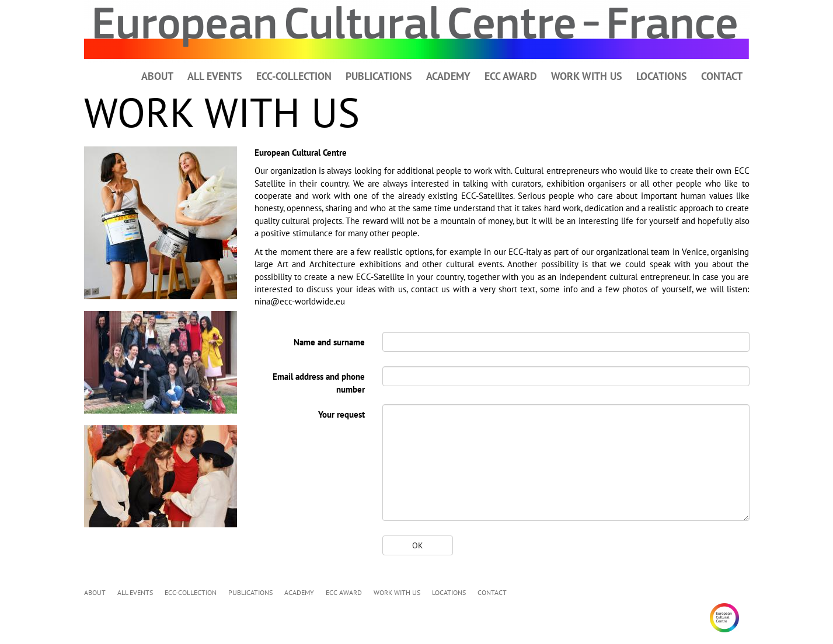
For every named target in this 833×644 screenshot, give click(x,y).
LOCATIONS (662, 76)
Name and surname (329, 342)
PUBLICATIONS (379, 76)
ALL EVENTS (215, 76)
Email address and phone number (319, 383)
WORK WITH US (587, 76)
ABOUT (157, 76)
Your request (341, 414)
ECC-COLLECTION (294, 76)
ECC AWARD (511, 76)
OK (418, 545)
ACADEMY (448, 76)
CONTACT (722, 76)
